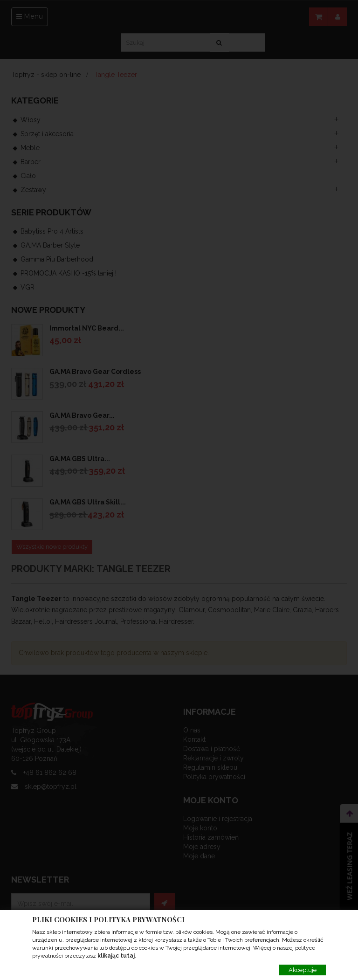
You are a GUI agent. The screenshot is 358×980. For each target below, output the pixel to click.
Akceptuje (303, 970)
